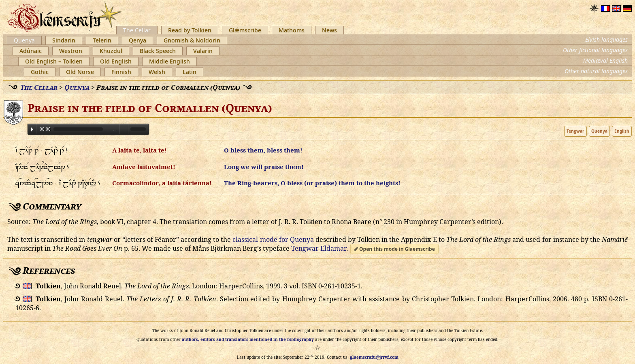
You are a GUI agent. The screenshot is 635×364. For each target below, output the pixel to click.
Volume (124, 129)
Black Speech (158, 51)
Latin (190, 72)
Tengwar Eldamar (319, 248)
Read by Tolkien (190, 30)
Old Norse (80, 72)
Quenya (24, 40)
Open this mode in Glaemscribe (394, 249)
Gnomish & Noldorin (192, 40)
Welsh (157, 72)
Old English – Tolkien (54, 61)
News (329, 30)
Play (32, 129)
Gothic (40, 72)
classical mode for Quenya (273, 239)
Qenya (137, 40)
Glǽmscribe (245, 30)
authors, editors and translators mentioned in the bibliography (248, 339)
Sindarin (64, 40)
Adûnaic (31, 51)
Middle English (169, 61)
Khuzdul (111, 51)
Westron (71, 51)
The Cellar (137, 30)
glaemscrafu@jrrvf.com (374, 357)
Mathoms (292, 30)
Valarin (203, 51)
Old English (116, 61)
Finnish (121, 72)
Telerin (102, 40)
